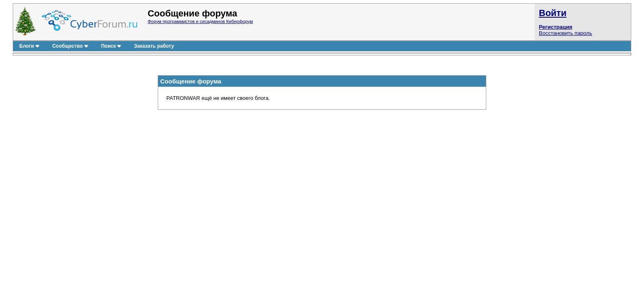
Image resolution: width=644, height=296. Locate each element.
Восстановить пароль (566, 33)
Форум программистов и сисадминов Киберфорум (200, 21)
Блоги (30, 46)
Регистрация (555, 27)
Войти (553, 13)
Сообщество (70, 46)
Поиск (111, 46)
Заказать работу (154, 46)
